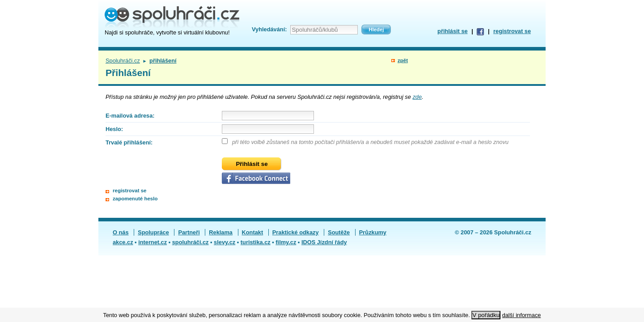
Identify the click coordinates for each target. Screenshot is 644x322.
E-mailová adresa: (130, 116)
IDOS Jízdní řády (324, 242)
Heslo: (114, 129)
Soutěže (339, 232)
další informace (522, 315)
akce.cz (123, 242)
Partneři (189, 232)
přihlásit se (453, 31)
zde (417, 97)
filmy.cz (286, 242)
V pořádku (486, 315)
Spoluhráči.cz (123, 61)
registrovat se (512, 31)
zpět (403, 60)
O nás (121, 232)
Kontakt (253, 232)
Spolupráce (153, 232)
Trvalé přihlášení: (129, 142)
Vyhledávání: (269, 29)
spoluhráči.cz (191, 242)
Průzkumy (373, 232)
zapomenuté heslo (135, 199)
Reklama (221, 232)
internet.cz (153, 242)
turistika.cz (256, 242)
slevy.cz (225, 242)
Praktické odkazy (296, 232)
